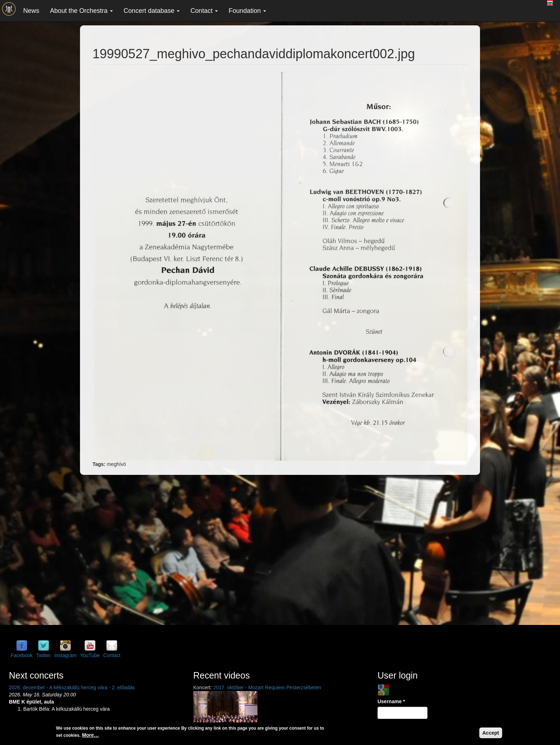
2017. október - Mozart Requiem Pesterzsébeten (267, 687)
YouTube (90, 655)
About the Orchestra (81, 11)
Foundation (247, 11)
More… (90, 735)
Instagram (65, 655)
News (31, 11)
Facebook (22, 655)
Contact (204, 11)
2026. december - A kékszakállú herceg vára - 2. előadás (72, 687)
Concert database (152, 11)
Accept (491, 733)
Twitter (43, 655)
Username (391, 701)
